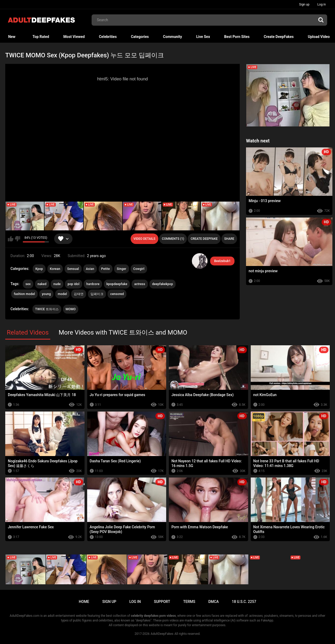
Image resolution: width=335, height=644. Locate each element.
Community (173, 37)
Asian (90, 269)
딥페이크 (97, 294)
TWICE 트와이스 (47, 309)
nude (57, 284)
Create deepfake (204, 239)
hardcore (93, 284)
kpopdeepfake (117, 284)
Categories (140, 37)
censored (117, 294)
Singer (121, 269)
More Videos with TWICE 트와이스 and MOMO (123, 332)
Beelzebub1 (222, 261)
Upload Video (319, 37)
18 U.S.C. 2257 (244, 602)
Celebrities (108, 37)
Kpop (39, 269)
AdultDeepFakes (162, 634)
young (46, 294)
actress (140, 284)
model (62, 294)
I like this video (11, 239)
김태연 (79, 294)
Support (162, 602)
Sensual (73, 269)
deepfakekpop (163, 284)
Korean (55, 269)
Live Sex (203, 37)
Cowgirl (139, 269)
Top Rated (41, 37)
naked (42, 284)
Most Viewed (74, 37)
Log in (322, 4)
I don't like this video (17, 239)
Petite (106, 269)
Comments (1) (173, 239)
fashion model (24, 294)
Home (84, 602)
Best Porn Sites (237, 37)
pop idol (73, 284)
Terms (189, 602)
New (12, 37)
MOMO (71, 309)
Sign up (304, 4)
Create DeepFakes (279, 37)
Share (229, 239)
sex (28, 284)
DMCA (214, 602)
